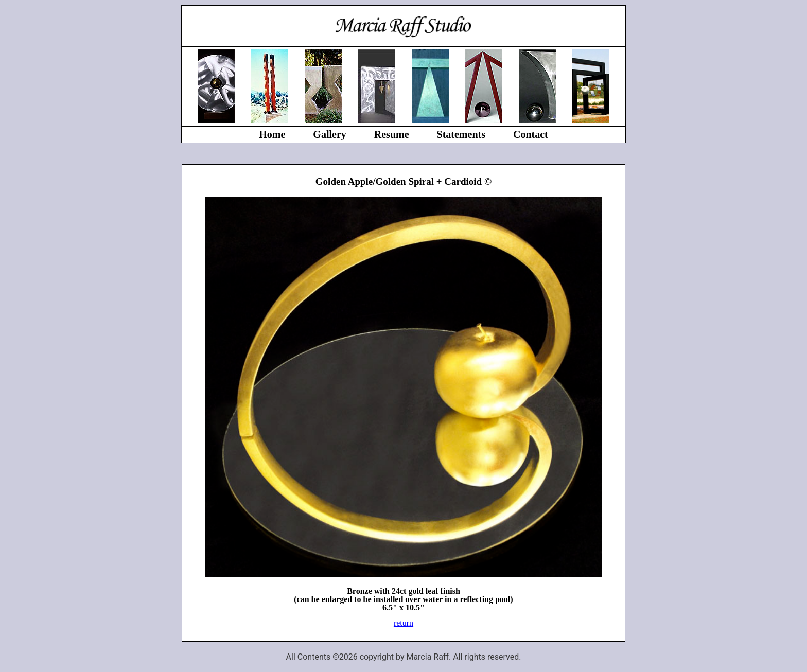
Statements (461, 134)
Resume (392, 134)
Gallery (329, 134)
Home (272, 134)
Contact (531, 134)
